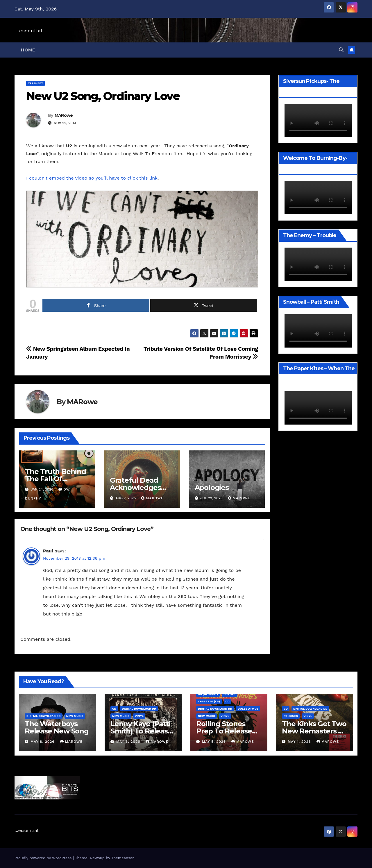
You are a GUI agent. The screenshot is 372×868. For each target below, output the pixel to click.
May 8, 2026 (43, 742)
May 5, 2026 (215, 742)
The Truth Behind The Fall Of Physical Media (56, 479)
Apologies (212, 487)
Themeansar (122, 858)
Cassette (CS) (209, 701)
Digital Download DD (44, 716)
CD (114, 709)
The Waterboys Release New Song (57, 727)
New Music (75, 716)
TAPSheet (35, 83)
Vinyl (139, 716)
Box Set (230, 694)
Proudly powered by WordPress (44, 858)
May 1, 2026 (300, 742)
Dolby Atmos (248, 709)
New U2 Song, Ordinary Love (103, 96)
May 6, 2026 (129, 742)
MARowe (64, 115)
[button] (341, 50)
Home (28, 50)
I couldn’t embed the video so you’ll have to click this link (92, 178)
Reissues (291, 716)
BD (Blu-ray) (208, 694)
